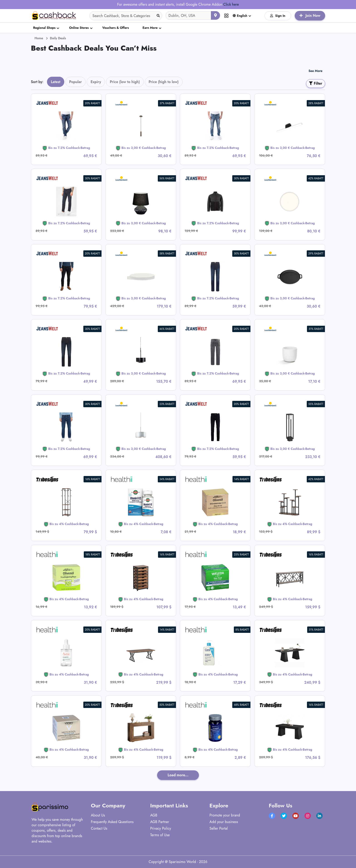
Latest (56, 82)
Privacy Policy (161, 828)
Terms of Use (160, 835)
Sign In (278, 16)
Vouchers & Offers (116, 28)
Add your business (224, 822)
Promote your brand (225, 815)
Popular (76, 82)
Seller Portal (219, 828)
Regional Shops (44, 28)
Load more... (178, 775)
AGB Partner (160, 822)
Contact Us (99, 828)
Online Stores (79, 28)
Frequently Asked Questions (112, 822)
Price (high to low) (164, 82)
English (240, 16)
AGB (154, 815)
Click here (231, 4)
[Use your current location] (215, 15)
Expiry (96, 82)
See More (315, 71)
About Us (98, 815)
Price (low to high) (125, 82)
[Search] (126, 16)
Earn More (150, 28)
